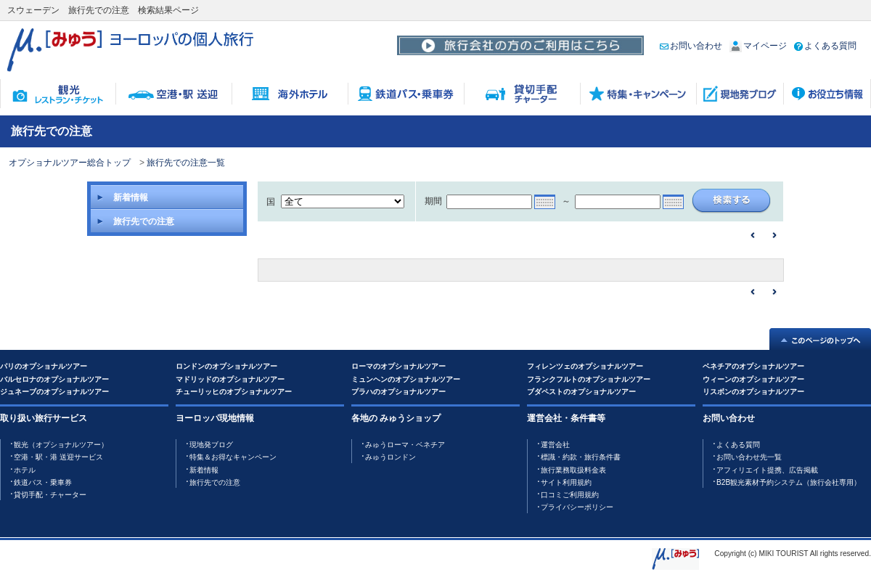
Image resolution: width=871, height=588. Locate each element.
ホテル (25, 470)
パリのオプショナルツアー (44, 366)
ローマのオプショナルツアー (398, 366)
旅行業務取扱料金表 (573, 470)
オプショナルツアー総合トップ (70, 163)
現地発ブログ (211, 445)
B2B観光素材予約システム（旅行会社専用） (789, 482)
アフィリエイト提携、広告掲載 (767, 470)
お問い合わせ (691, 46)
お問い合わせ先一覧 (749, 457)
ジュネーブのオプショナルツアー (54, 392)
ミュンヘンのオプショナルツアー (406, 379)
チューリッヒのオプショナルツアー (234, 392)
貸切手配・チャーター (50, 495)
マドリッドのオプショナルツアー (230, 379)
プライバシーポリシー (577, 507)
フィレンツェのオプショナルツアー (585, 366)
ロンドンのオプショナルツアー (226, 366)
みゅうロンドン (390, 457)
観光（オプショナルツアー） (61, 445)
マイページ (758, 46)
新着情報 (204, 470)
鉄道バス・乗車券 (43, 482)
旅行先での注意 (215, 482)
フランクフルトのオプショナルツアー (589, 379)
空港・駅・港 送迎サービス (58, 457)
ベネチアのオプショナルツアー (753, 366)
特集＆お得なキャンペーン (233, 457)
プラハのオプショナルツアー (398, 392)
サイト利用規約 (566, 482)
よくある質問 (825, 46)
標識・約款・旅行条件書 (581, 457)
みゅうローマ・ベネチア (405, 445)
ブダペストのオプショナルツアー (581, 392)
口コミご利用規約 (570, 495)
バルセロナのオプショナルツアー (54, 379)
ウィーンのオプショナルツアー (753, 379)
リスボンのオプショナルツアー (753, 392)
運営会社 (555, 445)
